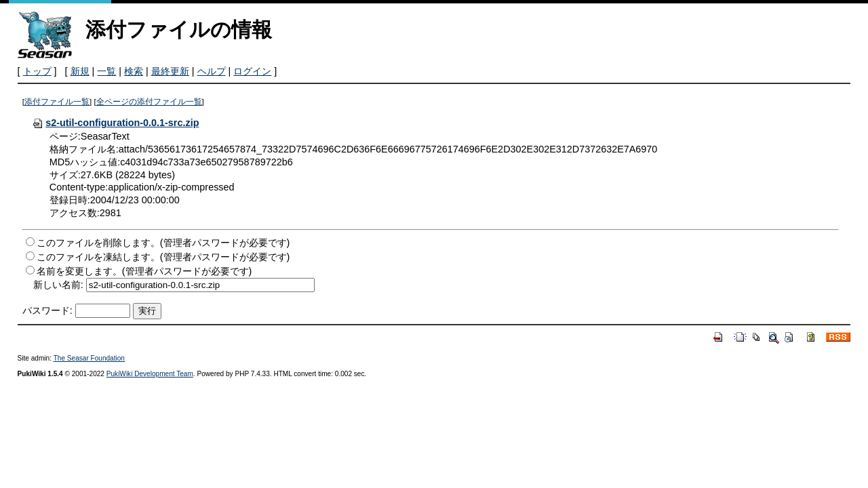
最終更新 (170, 71)
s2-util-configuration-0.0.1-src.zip (115, 123)
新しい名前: (58, 285)
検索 (134, 71)
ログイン (252, 71)
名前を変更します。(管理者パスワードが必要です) (144, 271)
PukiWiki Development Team (150, 374)
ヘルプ (212, 71)
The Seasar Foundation (89, 358)
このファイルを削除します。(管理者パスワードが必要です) (163, 243)
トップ (37, 71)
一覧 (106, 71)
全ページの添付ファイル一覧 (149, 102)
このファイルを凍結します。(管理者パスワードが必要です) (163, 257)
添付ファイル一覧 (57, 102)
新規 (80, 71)
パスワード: (47, 310)
